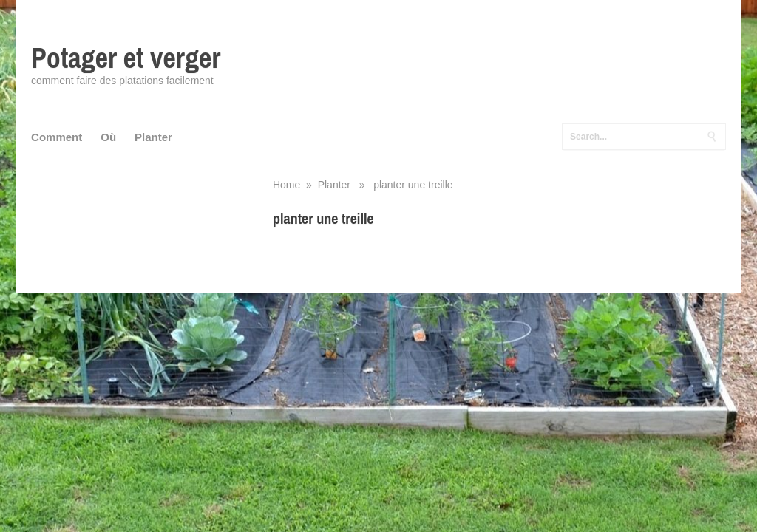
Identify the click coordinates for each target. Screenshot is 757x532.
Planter (153, 137)
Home (286, 185)
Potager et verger (126, 58)
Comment (57, 137)
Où (108, 137)
